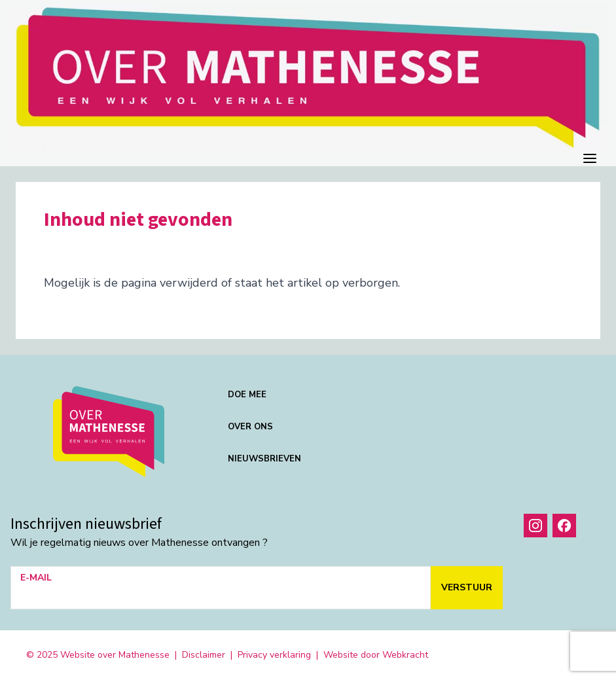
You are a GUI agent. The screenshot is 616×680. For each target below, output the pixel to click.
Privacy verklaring (274, 655)
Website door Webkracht (376, 655)
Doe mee (247, 395)
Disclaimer (204, 655)
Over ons (250, 427)
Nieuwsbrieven (264, 459)
